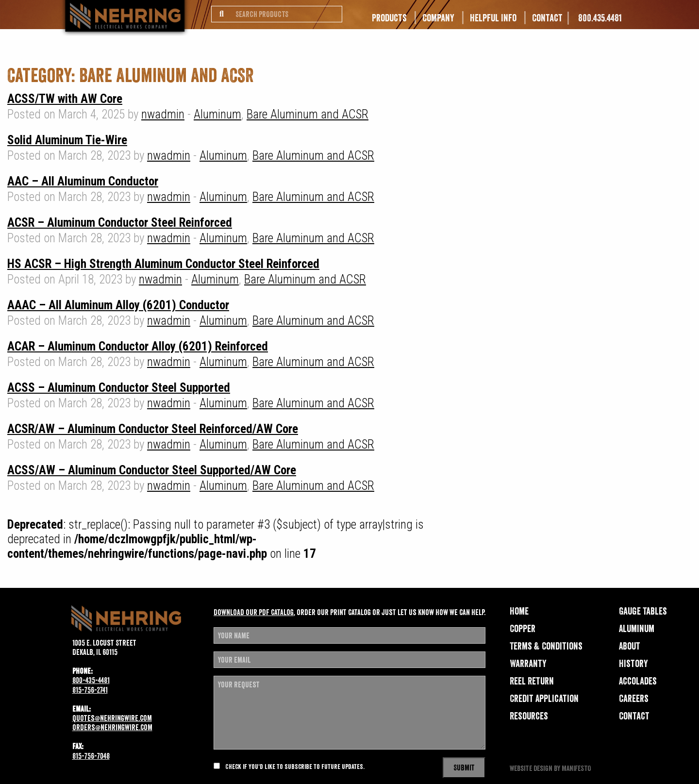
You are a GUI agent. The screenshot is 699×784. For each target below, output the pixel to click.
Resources (529, 716)
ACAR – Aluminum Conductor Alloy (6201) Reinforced (138, 346)
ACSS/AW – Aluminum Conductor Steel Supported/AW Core (152, 470)
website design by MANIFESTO (550, 768)
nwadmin (163, 114)
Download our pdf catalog (254, 612)
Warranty (528, 664)
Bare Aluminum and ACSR (308, 114)
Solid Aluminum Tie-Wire (67, 140)
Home (519, 611)
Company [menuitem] (438, 18)
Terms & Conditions (546, 646)
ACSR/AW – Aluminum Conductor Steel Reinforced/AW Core (153, 429)
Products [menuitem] (389, 18)
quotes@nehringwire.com (112, 718)
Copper (523, 629)
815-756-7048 (91, 756)
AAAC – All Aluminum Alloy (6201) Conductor (118, 305)
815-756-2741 (90, 690)
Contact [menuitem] (547, 18)
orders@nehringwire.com (112, 727)
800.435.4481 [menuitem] (600, 18)
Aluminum (217, 114)
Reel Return (532, 681)
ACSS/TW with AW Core (65, 99)
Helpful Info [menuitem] (493, 18)
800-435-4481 (91, 680)
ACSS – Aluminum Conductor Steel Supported (119, 388)
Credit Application (544, 699)
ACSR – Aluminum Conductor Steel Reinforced (120, 223)
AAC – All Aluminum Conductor (83, 181)
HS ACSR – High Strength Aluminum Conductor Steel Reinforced (163, 264)
